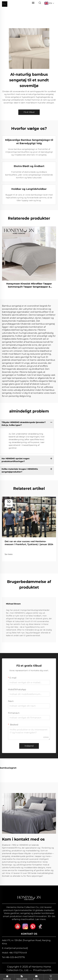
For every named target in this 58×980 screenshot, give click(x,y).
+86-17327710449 (18, 953)
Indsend (29, 746)
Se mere (9, 554)
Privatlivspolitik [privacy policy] (42, 970)
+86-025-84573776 (15, 957)
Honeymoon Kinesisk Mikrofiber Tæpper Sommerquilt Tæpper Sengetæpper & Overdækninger (29, 285)
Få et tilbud (29, 112)
